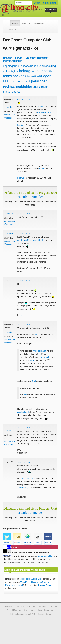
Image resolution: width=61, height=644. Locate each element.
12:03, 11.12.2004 (24, 324)
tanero (10, 233)
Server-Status (44, 614)
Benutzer (26, 23)
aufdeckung (49, 66)
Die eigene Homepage (37, 58)
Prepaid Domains (46, 585)
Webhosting (10, 606)
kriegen (45, 76)
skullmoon (8, 430)
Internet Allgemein (13, 61)
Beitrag (21, 178)
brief (33, 71)
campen (43, 71)
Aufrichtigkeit (23, 412)
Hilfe (3, 15)
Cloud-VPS (38, 10)
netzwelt (25, 82)
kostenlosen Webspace (30, 579)
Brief (34, 381)
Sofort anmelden (46, 556)
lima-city (7, 58)
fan (52, 71)
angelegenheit (12, 66)
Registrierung (49, 3)
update (16, 92)
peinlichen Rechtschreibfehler (31, 240)
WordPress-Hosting (10, 10)
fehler (8, 76)
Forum (15, 23)
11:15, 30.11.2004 (24, 213)
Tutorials (12, 29)
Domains (26, 10)
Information (46, 357)
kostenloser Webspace (12, 5)
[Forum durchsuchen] (24, 3)
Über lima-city (30, 610)
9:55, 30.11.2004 (23, 100)
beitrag (25, 71)
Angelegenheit (39, 351)
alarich (10, 107)
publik (36, 87)
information (32, 76)
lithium (10, 213)
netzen (16, 82)
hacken (19, 76)
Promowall (39, 23)
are (39, 66)
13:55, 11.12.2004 (24, 462)
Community (51, 10)
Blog (40, 610)
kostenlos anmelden (30, 197)
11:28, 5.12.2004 (23, 280)
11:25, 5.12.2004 (23, 233)
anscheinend (29, 66)
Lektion (21, 125)
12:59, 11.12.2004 (24, 427)
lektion (7, 82)
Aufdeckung (23, 488)
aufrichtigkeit (11, 71)
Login (37, 3)
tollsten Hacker (44, 112)
